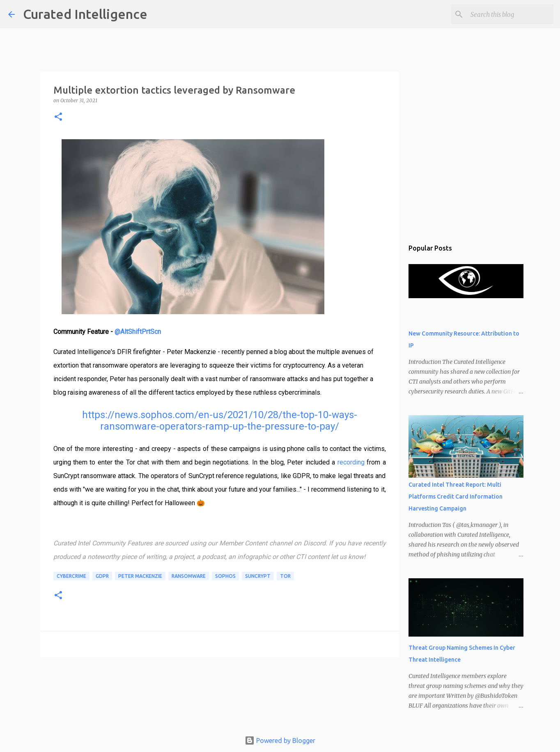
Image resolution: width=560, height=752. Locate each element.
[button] (58, 117)
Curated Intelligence (85, 14)
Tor (285, 576)
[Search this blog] (510, 14)
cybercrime (71, 576)
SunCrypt (258, 576)
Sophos (225, 576)
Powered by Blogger (280, 741)
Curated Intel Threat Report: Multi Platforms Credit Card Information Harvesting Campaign (456, 497)
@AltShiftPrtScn (138, 332)
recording (351, 462)
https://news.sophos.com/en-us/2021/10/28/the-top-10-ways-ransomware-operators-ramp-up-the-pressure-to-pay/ (220, 421)
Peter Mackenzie (140, 576)
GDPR (102, 576)
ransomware (189, 576)
